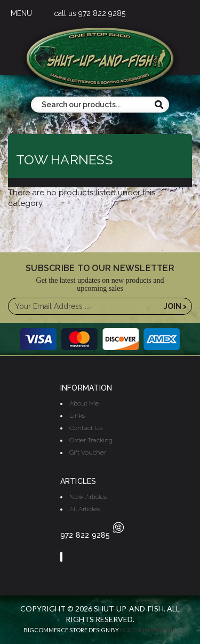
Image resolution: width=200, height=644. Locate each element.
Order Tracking (91, 440)
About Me (84, 403)
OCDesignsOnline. (149, 630)
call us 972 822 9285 (90, 13)
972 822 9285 (92, 535)
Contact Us (86, 428)
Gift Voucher (88, 452)
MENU (21, 13)
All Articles (85, 509)
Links (77, 416)
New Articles (88, 497)
